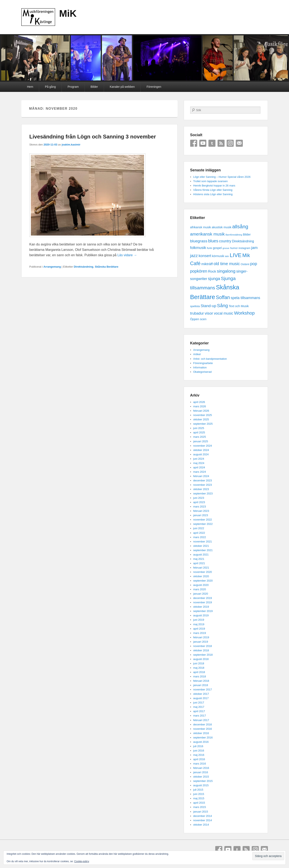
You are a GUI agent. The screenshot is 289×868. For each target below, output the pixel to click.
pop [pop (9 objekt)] (254, 264)
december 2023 (203, 480)
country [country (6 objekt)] (225, 241)
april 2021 (199, 563)
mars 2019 (200, 633)
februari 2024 (201, 476)
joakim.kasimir (71, 145)
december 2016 (203, 724)
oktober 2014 (201, 825)
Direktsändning (84, 267)
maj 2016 (199, 755)
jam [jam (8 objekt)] (254, 248)
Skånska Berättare (107, 267)
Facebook (194, 143)
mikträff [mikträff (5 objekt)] (207, 264)
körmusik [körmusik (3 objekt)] (218, 256)
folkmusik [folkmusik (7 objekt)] (198, 248)
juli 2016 (198, 746)
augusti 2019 (201, 615)
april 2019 (199, 629)
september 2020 (203, 581)
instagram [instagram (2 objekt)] (244, 248)
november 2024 (203, 446)
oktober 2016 (201, 733)
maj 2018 (199, 668)
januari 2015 (201, 812)
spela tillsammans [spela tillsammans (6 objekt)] (245, 298)
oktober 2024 (201, 450)
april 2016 (199, 759)
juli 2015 (198, 790)
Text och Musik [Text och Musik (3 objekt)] (239, 306)
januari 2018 (201, 685)
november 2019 (203, 602)
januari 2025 (201, 441)
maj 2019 (199, 624)
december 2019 (203, 598)
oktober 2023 (201, 489)
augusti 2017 (201, 698)
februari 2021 (201, 568)
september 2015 (203, 781)
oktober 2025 (201, 419)
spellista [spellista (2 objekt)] (195, 306)
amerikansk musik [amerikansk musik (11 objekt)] (207, 234)
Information (200, 367)
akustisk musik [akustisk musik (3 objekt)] (222, 227)
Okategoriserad (203, 372)
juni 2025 (199, 428)
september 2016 (203, 738)
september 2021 (203, 550)
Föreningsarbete (203, 363)
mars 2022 (200, 537)
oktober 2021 (201, 546)
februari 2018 (201, 681)
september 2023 (203, 494)
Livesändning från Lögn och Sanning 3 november (93, 137)
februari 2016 (201, 768)
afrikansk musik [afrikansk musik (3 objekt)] (201, 227)
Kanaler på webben (122, 87)
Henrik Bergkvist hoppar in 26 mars (214, 186)
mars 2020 (200, 589)
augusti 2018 (201, 659)
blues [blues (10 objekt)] (213, 241)
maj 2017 (199, 707)
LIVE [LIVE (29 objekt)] (236, 255)
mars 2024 (200, 472)
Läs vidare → (127, 255)
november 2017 (203, 689)
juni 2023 (199, 498)
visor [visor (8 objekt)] (209, 313)
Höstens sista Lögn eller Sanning (213, 194)
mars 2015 (200, 807)
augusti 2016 (201, 742)
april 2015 (199, 803)
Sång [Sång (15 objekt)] (223, 306)
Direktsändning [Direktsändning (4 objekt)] (243, 241)
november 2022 (203, 520)
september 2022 (203, 524)
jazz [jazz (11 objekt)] (194, 255)
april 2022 (199, 533)
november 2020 (203, 572)
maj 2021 (199, 559)
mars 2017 (200, 716)
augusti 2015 (201, 785)
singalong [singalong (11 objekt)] (226, 271)
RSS (221, 143)
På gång (50, 87)
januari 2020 (201, 594)
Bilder (94, 87)
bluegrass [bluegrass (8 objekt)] (199, 241)
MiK (68, 13)
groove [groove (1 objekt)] (226, 248)
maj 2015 (199, 798)
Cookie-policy (82, 861)
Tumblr (212, 143)
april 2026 (199, 402)
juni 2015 (199, 794)
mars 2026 (200, 406)
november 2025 (203, 415)
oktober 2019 (201, 607)
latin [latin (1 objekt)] (227, 256)
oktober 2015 (201, 777)
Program (73, 87)
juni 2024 (199, 459)
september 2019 (203, 611)
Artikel (197, 354)
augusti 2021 (201, 555)
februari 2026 (201, 411)
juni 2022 (199, 528)
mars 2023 (200, 507)
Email (239, 143)
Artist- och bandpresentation (210, 359)
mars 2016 (200, 764)
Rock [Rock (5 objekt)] (212, 271)
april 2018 (199, 672)
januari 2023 (201, 515)
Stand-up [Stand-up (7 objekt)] (208, 306)
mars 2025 (200, 437)
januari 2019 (201, 642)
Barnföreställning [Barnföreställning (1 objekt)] (234, 235)
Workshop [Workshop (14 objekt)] (244, 313)
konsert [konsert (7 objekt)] (205, 256)
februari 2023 (201, 511)
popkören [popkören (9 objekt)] (199, 271)
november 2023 (203, 485)
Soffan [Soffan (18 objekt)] (223, 297)
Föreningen (154, 87)
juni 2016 (199, 751)
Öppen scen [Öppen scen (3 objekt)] (198, 319)
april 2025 (199, 432)
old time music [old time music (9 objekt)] (227, 264)
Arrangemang (52, 267)
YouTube (203, 143)
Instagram (230, 143)
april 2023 (199, 502)
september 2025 (203, 424)
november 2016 (203, 729)
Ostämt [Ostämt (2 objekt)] (245, 264)
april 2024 (199, 467)
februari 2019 (201, 637)
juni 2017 (199, 703)
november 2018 (203, 646)
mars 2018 (200, 676)
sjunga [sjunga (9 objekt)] (214, 279)
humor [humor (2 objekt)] (234, 248)
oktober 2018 (201, 650)
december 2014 (203, 816)
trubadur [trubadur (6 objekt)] (197, 313)
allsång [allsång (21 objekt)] (240, 227)
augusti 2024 (201, 454)
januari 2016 (201, 772)
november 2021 (203, 542)
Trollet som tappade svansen (210, 181)
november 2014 (203, 820)
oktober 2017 (201, 694)
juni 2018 (199, 663)
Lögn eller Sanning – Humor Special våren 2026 (222, 177)
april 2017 (199, 711)
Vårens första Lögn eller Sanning (213, 190)
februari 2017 (201, 720)
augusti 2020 (201, 585)
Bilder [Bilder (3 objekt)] (247, 234)
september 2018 (203, 655)
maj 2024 (199, 463)
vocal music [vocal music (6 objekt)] (223, 313)
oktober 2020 (201, 576)
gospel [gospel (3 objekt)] (217, 248)
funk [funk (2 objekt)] (210, 248)
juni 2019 (199, 620)
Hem (30, 87)
